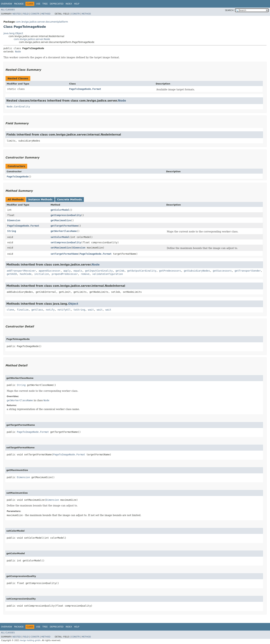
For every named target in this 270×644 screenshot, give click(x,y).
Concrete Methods (70, 199)
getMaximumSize (61, 220)
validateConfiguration (108, 274)
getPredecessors (170, 271)
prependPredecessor (65, 274)
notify (50, 310)
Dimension (14, 220)
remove (85, 274)
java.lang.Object (13, 33)
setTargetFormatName (64, 254)
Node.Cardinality (18, 107)
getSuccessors (222, 271)
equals (78, 271)
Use (38, 4)
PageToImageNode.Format (85, 89)
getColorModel (60, 210)
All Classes (8, 10)
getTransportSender (248, 271)
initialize (41, 274)
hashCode (26, 274)
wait (91, 310)
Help (77, 4)
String (12, 231)
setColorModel (60, 237)
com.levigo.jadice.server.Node (32, 39)
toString (79, 310)
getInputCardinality (99, 271)
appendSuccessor (49, 271)
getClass (37, 310)
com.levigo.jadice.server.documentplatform (42, 22)
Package (19, 4)
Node (18, 52)
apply (67, 271)
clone (10, 310)
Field (26, 14)
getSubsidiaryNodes (197, 271)
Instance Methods (40, 199)
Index (69, 4)
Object (73, 304)
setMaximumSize (61, 248)
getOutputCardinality (142, 271)
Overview (7, 4)
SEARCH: (230, 10)
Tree (45, 4)
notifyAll (64, 310)
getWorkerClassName (64, 231)
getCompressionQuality (66, 215)
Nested (17, 14)
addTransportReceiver (21, 271)
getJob (120, 271)
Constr (35, 14)
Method (46, 14)
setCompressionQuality (66, 242)
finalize (23, 310)
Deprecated (57, 4)
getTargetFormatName (64, 226)
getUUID (12, 274)
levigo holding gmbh (30, 640)
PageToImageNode (18, 177)
